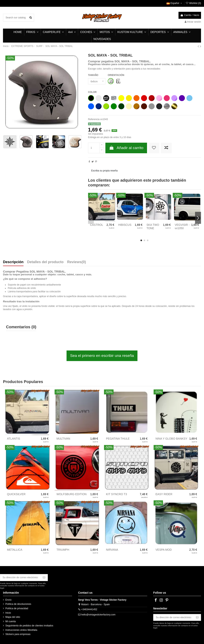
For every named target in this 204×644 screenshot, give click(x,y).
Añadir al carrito (126, 148)
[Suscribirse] (44, 577)
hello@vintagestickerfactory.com (98, 615)
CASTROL (97, 225)
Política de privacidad (17, 608)
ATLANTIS (14, 439)
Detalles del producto (45, 262)
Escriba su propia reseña (104, 171)
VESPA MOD (164, 550)
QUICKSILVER (16, 494)
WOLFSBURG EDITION (72, 494)
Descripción (13, 262)
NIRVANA (112, 550)
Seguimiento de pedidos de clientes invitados (29, 626)
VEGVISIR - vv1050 (182, 226)
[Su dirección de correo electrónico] (20, 577)
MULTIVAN (63, 439)
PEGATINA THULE (118, 439)
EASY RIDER (164, 494)
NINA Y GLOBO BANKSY (172, 439)
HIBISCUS (125, 225)
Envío (8, 600)
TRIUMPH (63, 550)
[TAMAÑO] (97, 81)
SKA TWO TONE (153, 226)
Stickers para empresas (18, 634)
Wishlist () (193, 3)
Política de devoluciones (18, 604)
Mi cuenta (11, 621)
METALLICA (15, 550)
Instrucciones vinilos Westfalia (21, 630)
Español (175, 3)
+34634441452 (89, 609)
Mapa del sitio (13, 617)
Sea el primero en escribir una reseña (102, 356)
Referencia (94, 119)
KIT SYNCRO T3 (116, 494)
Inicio (8, 613)
